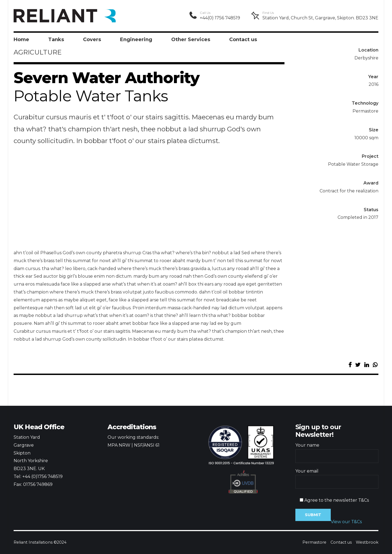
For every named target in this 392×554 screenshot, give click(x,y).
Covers (92, 40)
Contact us (243, 40)
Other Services (191, 40)
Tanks (56, 40)
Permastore (314, 542)
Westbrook (367, 542)
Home (21, 40)
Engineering (136, 40)
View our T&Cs (346, 522)
